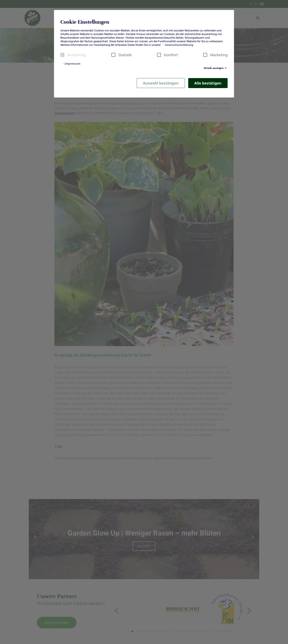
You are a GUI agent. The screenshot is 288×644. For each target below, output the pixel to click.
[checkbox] (62, 55)
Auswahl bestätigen (161, 83)
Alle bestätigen (208, 83)
